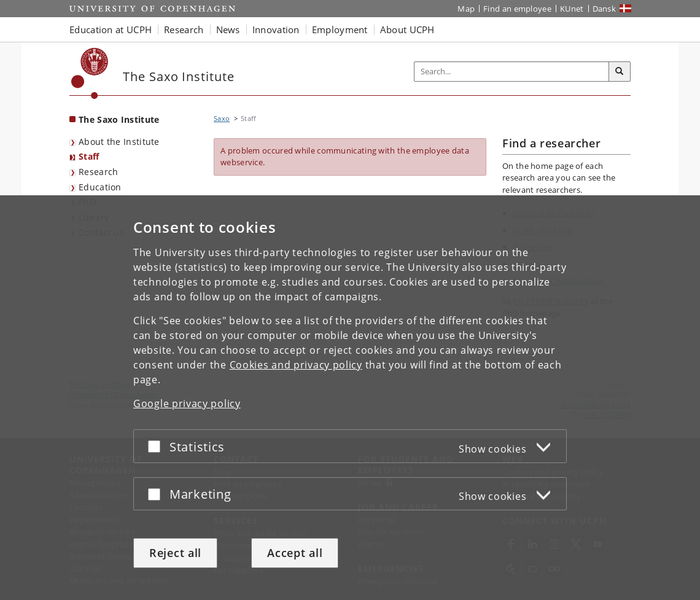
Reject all (175, 553)
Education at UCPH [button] (111, 29)
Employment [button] (340, 29)
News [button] (228, 29)
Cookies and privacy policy (296, 365)
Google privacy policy (187, 403)
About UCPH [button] (407, 29)
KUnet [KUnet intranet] (572, 9)
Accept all (295, 553)
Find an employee (517, 9)
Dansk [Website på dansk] (605, 9)
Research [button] (184, 29)
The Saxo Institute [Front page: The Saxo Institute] (119, 119)
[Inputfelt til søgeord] (512, 72)
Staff (89, 156)
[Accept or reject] (157, 446)
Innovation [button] (276, 29)
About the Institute (119, 142)
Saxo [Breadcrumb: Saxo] (222, 118)
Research (98, 172)
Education (100, 187)
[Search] (620, 72)
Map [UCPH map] (466, 9)
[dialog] (350, 398)
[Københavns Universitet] (90, 73)
